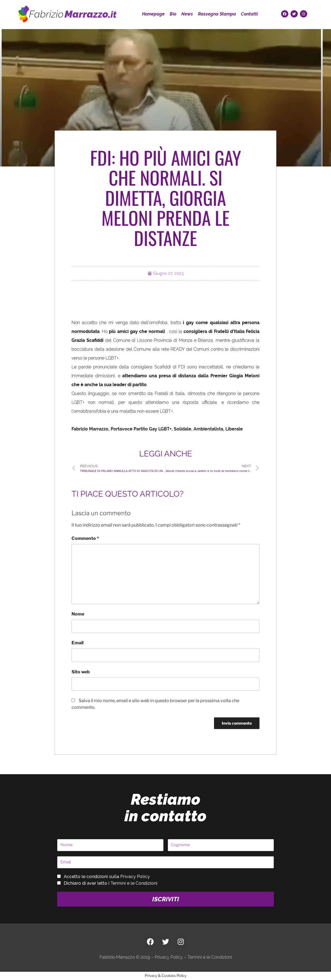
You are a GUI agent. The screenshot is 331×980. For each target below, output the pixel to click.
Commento (85, 538)
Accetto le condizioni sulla (107, 877)
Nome (78, 614)
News (187, 14)
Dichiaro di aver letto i (111, 883)
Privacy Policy (135, 877)
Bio (173, 14)
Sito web (81, 672)
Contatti (249, 14)
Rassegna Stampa (217, 14)
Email (77, 643)
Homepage (153, 14)
